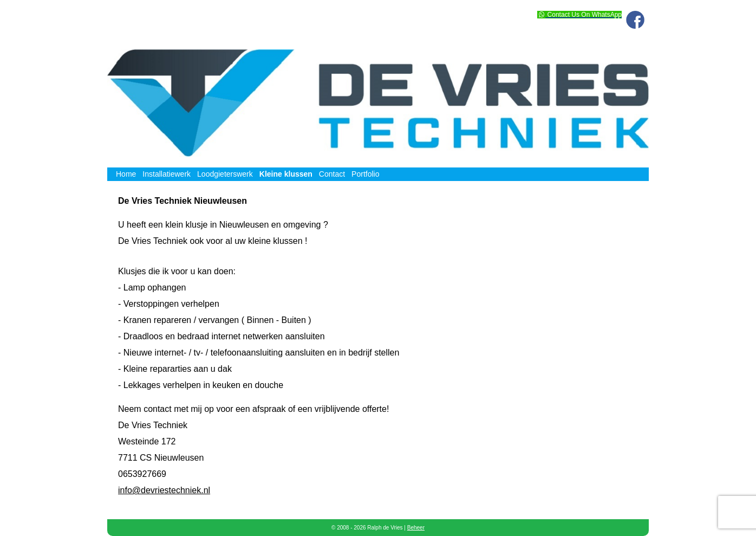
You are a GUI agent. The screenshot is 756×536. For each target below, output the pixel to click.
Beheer (416, 528)
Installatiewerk (167, 174)
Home (126, 174)
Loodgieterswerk (225, 174)
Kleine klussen (286, 174)
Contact (332, 174)
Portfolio (365, 174)
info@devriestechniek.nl (164, 490)
